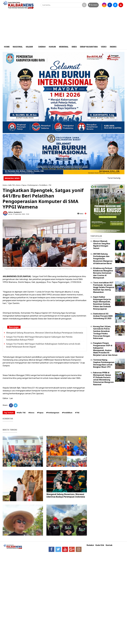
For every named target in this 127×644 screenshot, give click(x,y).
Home (5, 185)
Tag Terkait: (9, 413)
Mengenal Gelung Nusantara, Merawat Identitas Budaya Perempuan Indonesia (45, 333)
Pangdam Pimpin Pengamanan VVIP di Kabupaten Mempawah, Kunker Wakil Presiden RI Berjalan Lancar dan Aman (105, 349)
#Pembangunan (53, 413)
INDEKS (113, 47)
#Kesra (31, 413)
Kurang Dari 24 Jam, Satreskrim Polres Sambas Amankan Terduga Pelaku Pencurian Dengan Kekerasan (102, 332)
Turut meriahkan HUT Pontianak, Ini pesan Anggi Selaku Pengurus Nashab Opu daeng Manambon (104, 287)
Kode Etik (100, 545)
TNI (50, 185)
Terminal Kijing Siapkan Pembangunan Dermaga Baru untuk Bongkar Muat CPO (104, 363)
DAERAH (42, 47)
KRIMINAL (64, 47)
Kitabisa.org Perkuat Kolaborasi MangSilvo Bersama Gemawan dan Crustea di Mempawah (103, 273)
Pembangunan (33, 185)
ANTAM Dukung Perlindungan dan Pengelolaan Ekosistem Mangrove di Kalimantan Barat (103, 259)
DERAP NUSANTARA (89, 47)
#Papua (40, 413)
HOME (7, 47)
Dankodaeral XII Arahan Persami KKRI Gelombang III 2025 (103, 316)
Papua (24, 185)
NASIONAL (18, 47)
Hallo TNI (11, 185)
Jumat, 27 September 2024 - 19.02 (19, 214)
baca (80, 213)
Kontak (109, 545)
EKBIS (74, 47)
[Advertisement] (64, 27)
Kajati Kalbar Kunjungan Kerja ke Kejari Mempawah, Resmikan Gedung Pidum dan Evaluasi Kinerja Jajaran (102, 303)
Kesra (18, 185)
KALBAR (29, 47)
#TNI (77, 413)
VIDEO (104, 47)
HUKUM (52, 47)
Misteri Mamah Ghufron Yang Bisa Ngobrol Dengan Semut (102, 245)
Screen (93, 5)
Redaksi (90, 545)
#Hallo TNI (21, 413)
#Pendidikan (67, 413)
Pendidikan (43, 185)
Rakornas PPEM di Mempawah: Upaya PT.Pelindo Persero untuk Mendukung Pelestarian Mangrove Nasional (103, 379)
